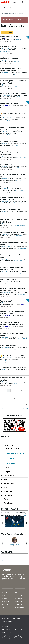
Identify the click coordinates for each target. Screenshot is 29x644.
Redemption (11, 463)
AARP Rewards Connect (15, 453)
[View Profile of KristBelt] (16, 62)
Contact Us (17, 587)
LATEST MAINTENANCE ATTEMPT (13, 174)
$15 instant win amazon (9, 58)
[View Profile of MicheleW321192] (21, 248)
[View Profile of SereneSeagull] (6, 132)
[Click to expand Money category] (2, 487)
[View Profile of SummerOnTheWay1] (6, 51)
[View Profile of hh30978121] (5, 189)
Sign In (3, 560)
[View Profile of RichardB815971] (6, 337)
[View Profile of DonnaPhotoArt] (6, 247)
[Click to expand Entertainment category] (2, 476)
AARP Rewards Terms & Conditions (10, 624)
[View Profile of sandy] (23, 304)
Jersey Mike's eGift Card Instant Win (14, 93)
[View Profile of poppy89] (4, 60)
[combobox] (14, 405)
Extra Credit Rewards (8, 346)
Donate (4, 587)
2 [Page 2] (12, 391)
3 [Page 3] (15, 391)
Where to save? (6, 301)
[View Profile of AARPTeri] (7, 38)
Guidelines (10, 8)
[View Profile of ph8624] (4, 370)
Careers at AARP (18, 590)
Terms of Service (16, 618)
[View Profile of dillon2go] (5, 259)
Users (3, 408)
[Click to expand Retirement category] (2, 491)
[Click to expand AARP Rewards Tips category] (5, 449)
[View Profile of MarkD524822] (6, 179)
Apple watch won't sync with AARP (13, 368)
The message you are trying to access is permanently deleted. (13, 20)
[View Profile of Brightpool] (5, 201)
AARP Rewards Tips (13, 449)
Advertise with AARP (19, 584)
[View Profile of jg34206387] (16, 213)
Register (3, 557)
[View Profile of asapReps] (5, 72)
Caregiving (8, 472)
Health (6, 479)
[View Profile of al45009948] (5, 234)
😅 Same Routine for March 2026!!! (13, 356)
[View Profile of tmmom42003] (6, 156)
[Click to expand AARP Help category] (2, 468)
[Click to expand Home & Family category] (2, 484)
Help (15, 8)
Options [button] (15, 32)
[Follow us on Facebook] (4, 637)
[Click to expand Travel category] (2, 499)
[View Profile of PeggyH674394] (6, 48)
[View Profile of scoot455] (5, 144)
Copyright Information (7, 627)
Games (6, 442)
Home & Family (9, 483)
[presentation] (3, 522)
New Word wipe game (8, 46)
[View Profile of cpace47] (16, 383)
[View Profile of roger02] (16, 145)
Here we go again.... (8, 187)
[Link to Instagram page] (15, 637)
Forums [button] (19, 8)
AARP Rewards (19, 13)
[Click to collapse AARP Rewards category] (2, 446)
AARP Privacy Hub (6, 618)
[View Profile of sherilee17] (19, 40)
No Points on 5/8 (6, 164)
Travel (6, 499)
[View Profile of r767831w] (19, 180)
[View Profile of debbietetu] (16, 371)
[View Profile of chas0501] (16, 168)
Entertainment (9, 476)
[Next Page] (25, 391)
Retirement (8, 491)
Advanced (26, 408)
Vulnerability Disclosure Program (9, 630)
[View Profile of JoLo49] (4, 85)
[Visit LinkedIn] (20, 637)
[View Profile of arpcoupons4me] (20, 236)
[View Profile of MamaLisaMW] (18, 203)
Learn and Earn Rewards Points (12, 232)
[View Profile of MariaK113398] (18, 261)
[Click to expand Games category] (2, 442)
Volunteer (4, 590)
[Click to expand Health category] (2, 480)
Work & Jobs (8, 503)
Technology (8, 495)
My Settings (4, 8)
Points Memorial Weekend (10, 36)
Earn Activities (12, 458)
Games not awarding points (11, 210)
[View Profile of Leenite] (4, 211)
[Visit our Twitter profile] (10, 637)
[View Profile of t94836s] (19, 97)
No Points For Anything (9, 142)
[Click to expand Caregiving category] (2, 472)
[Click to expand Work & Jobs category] (2, 503)
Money (6, 487)
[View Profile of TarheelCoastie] (6, 95)
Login (20, 2)
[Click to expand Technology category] (2, 495)
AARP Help (8, 468)
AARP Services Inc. (18, 593)
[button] (27, 2)
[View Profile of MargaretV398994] (7, 303)
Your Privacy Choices (7, 632)
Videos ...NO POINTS (8, 280)
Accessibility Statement (7, 621)
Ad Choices (21, 630)
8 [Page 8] (22, 391)
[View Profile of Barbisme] (5, 224)
